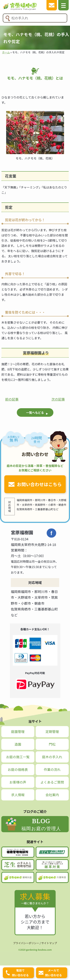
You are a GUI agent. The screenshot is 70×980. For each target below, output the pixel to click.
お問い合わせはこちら (39, 484)
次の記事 (58, 399)
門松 (52, 744)
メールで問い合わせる (53, 973)
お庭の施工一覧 (18, 757)
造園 (18, 744)
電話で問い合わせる (20, 973)
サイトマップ (49, 943)
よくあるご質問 (52, 782)
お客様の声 (18, 782)
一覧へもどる (35, 412)
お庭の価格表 (18, 769)
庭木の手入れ (52, 757)
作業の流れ (52, 769)
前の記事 (12, 399)
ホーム (6, 52)
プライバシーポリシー (26, 943)
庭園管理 (18, 731)
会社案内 (52, 795)
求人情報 (18, 795)
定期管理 (52, 731)
